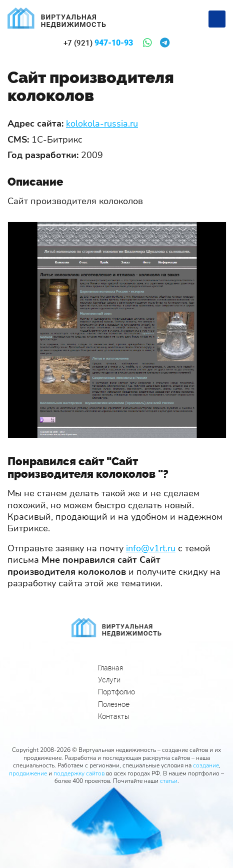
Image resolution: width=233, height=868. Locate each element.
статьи (169, 781)
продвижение (28, 773)
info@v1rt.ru (151, 548)
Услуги (109, 680)
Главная (110, 668)
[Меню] (217, 19)
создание (206, 765)
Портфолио (116, 692)
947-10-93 (98, 43)
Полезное (114, 704)
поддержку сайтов (79, 773)
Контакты (113, 716)
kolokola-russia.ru (102, 124)
